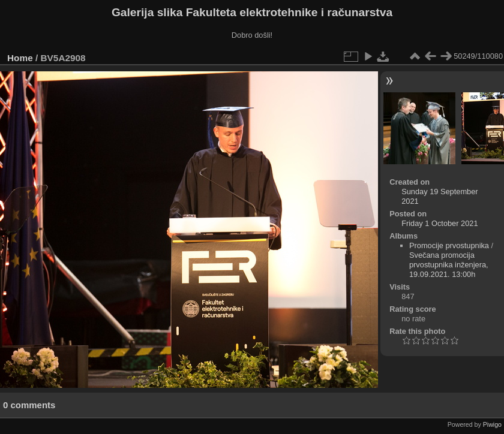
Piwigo (492, 424)
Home (20, 58)
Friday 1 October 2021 (439, 223)
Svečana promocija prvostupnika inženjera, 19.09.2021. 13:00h (449, 265)
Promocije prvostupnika (449, 245)
